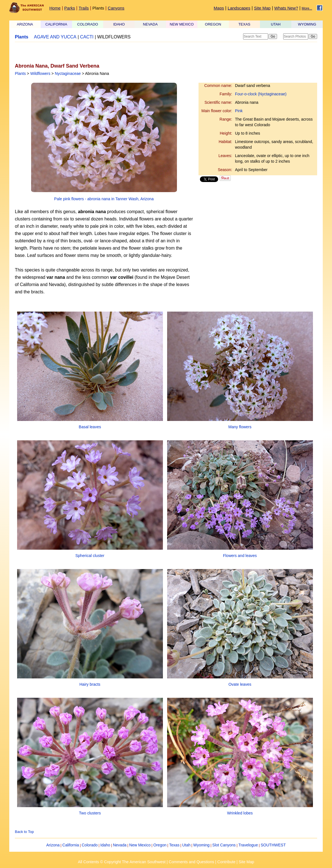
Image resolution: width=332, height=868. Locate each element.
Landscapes (239, 8)
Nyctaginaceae (68, 73)
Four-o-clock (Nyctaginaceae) (261, 94)
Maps (219, 8)
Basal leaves (90, 427)
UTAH (276, 24)
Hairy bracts (90, 684)
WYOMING (307, 24)
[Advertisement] (80, 52)
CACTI (87, 37)
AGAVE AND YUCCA (55, 37)
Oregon (160, 845)
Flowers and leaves (240, 556)
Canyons (116, 8)
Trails (84, 8)
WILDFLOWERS (114, 37)
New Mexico (140, 845)
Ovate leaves (240, 684)
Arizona (53, 845)
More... (307, 8)
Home (55, 8)
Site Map (262, 8)
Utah (186, 845)
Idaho (105, 845)
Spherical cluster (90, 556)
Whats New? (286, 8)
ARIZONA (25, 24)
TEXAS (244, 24)
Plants (98, 8)
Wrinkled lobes (240, 813)
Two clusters (90, 813)
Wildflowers (40, 73)
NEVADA (150, 24)
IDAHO (119, 24)
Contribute (226, 862)
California (71, 845)
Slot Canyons (224, 845)
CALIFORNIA (56, 24)
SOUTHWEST (273, 845)
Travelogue (248, 845)
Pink (239, 111)
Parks (70, 8)
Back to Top (24, 832)
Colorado (90, 845)
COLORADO (87, 24)
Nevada (120, 845)
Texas (174, 845)
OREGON (213, 24)
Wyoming (201, 845)
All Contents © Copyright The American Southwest (122, 862)
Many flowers (240, 427)
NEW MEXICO (182, 24)
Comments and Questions (192, 862)
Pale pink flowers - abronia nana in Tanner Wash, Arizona (104, 199)
